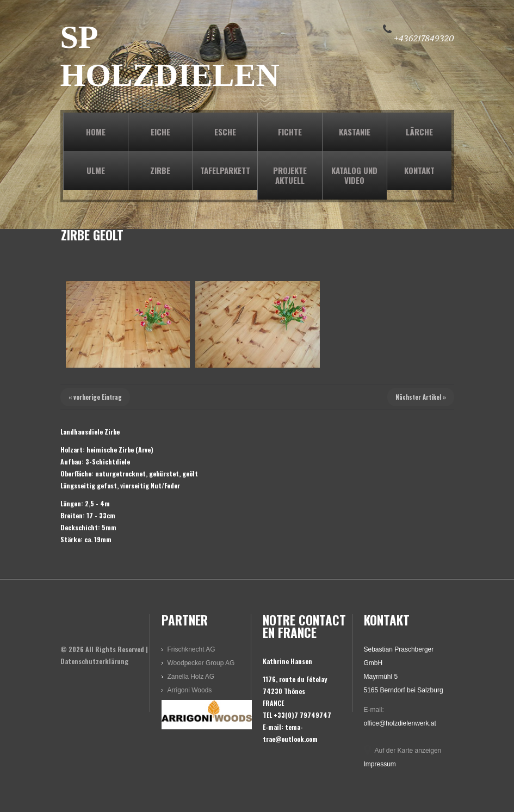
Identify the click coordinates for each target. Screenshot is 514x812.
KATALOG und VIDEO (354, 175)
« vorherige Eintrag (95, 397)
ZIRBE (160, 170)
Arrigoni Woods (190, 690)
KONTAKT (419, 170)
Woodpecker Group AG (201, 663)
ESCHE (225, 132)
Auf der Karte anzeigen (408, 751)
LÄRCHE (419, 132)
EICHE (160, 132)
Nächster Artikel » (421, 397)
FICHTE (290, 132)
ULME (96, 170)
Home (96, 132)
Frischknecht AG (191, 649)
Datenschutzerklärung (94, 661)
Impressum (380, 764)
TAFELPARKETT (225, 170)
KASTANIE (355, 132)
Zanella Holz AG (191, 677)
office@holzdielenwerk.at (400, 723)
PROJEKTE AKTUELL (290, 175)
